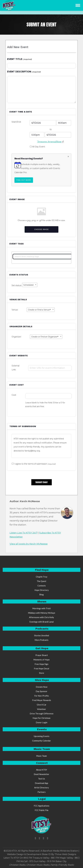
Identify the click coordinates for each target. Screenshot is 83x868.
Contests (42, 586)
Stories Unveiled (42, 635)
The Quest (41, 581)
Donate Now (42, 687)
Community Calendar (41, 741)
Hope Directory (42, 590)
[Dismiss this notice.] (68, 157)
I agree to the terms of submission (35, 464)
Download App (41, 783)
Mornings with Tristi (41, 608)
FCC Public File (42, 810)
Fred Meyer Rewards (42, 700)
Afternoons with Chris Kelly (41, 617)
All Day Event (39, 147)
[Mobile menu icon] (78, 5)
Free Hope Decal (41, 668)
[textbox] (42, 257)
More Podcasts (41, 640)
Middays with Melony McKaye (42, 613)
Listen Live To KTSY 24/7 (24, 533)
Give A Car (42, 705)
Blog (41, 594)
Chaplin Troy (42, 577)
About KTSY (42, 770)
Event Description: (24, 72)
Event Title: (19, 59)
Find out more (25, 180)
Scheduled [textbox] (28, 285)
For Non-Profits (42, 696)
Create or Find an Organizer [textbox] (45, 336)
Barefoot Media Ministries (56, 851)
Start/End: (16, 122)
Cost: (14, 395)
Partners (42, 792)
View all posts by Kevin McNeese (29, 544)
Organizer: (16, 337)
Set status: (17, 286)
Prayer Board (41, 655)
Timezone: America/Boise (49, 142)
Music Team (41, 756)
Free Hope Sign (41, 664)
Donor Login (42, 722)
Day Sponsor (41, 691)
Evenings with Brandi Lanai (42, 622)
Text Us (41, 779)
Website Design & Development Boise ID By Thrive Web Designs (42, 854)
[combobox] (30, 285)
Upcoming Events (42, 736)
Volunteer (41, 709)
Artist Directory (41, 788)
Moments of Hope (41, 660)
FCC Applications (42, 806)
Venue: (15, 310)
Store (42, 673)
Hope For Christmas (41, 718)
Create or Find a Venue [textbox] (39, 310)
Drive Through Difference (42, 714)
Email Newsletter (41, 774)
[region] (41, 446)
